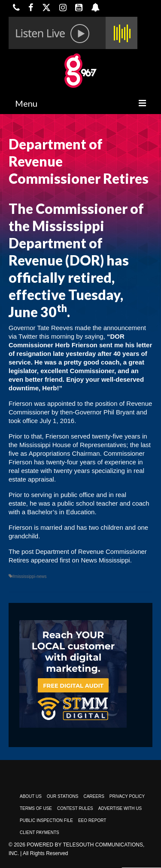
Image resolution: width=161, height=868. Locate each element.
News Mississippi (105, 560)
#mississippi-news (29, 576)
